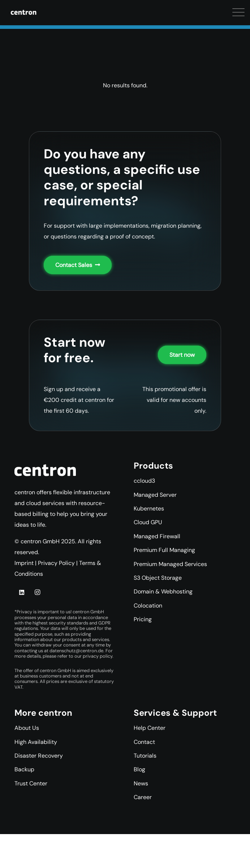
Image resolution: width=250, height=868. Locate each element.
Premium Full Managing (164, 550)
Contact (144, 742)
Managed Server (155, 495)
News (141, 783)
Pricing (143, 619)
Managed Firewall (157, 536)
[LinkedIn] (22, 592)
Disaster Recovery (39, 756)
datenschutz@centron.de (76, 651)
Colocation (148, 606)
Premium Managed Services (170, 564)
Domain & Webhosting (163, 591)
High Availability (36, 742)
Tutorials (145, 756)
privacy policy (98, 656)
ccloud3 (144, 481)
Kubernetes (149, 508)
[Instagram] (37, 592)
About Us (27, 728)
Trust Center (31, 783)
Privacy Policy (56, 563)
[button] (11, 14)
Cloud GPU (148, 522)
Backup (24, 769)
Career (143, 797)
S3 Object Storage (158, 578)
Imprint (24, 563)
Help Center (150, 728)
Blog (139, 769)
